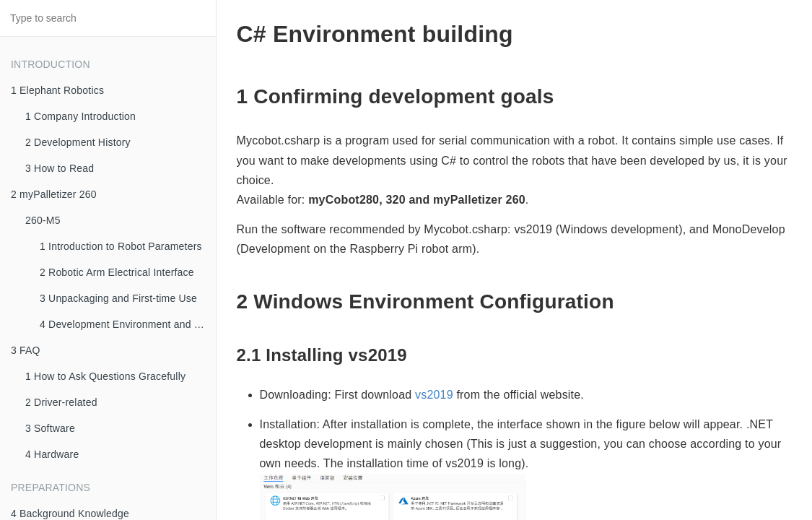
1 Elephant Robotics (57, 90)
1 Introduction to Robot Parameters (121, 246)
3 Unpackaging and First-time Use (118, 298)
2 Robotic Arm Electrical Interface (117, 272)
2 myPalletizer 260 (54, 194)
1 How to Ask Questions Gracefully (105, 376)
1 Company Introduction (80, 116)
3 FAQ (26, 350)
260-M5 (43, 220)
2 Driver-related (61, 402)
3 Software (50, 428)
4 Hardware (52, 454)
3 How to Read (60, 168)
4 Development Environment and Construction (128, 324)
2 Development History (78, 142)
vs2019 (434, 395)
